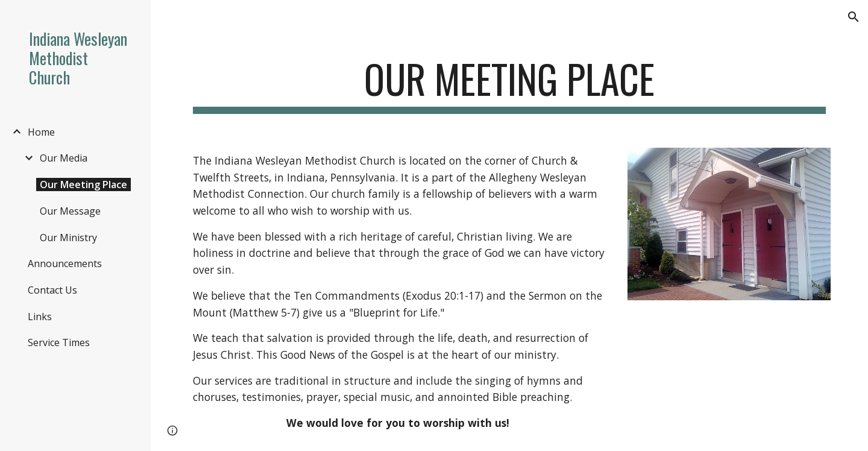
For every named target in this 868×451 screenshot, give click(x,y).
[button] (854, 17)
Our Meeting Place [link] (83, 184)
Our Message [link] (70, 211)
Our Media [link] (64, 158)
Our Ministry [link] (68, 238)
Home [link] (41, 132)
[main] (510, 85)
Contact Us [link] (52, 290)
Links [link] (40, 317)
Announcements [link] (65, 263)
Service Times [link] (59, 342)
